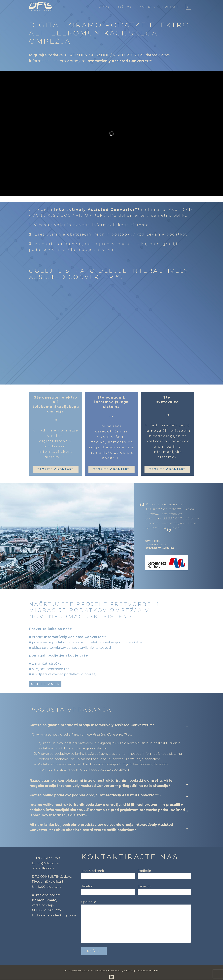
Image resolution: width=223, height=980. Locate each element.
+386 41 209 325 (48, 910)
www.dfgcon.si (44, 869)
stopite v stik (45, 684)
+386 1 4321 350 (48, 858)
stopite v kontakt (56, 469)
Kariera (147, 7)
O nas (104, 7)
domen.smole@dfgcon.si (56, 916)
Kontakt (170, 7)
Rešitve (124, 7)
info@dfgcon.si (48, 864)
